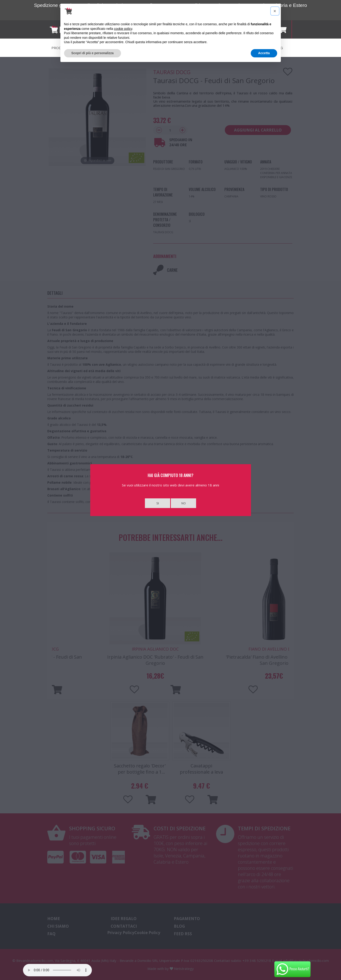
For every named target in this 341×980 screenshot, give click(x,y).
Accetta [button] (264, 53)
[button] (275, 11)
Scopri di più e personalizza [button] (93, 53)
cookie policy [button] (123, 29)
